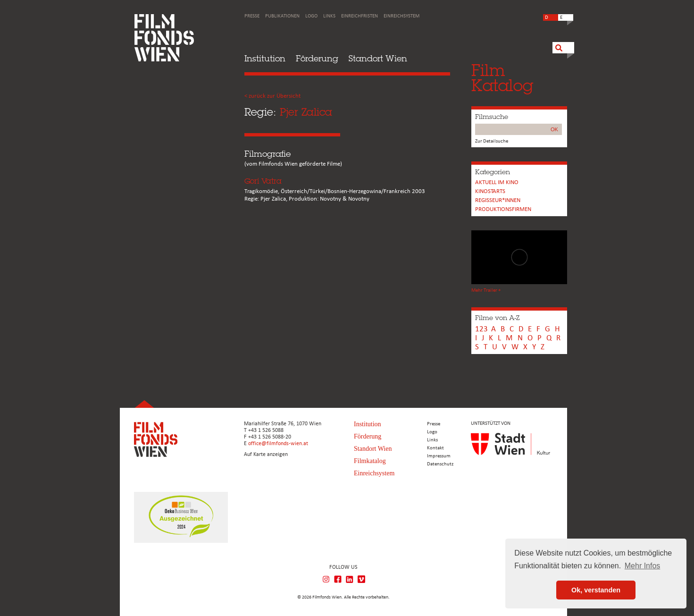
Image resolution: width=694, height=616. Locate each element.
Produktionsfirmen (503, 209)
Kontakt (435, 448)
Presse (252, 16)
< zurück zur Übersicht (272, 96)
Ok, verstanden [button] (596, 590)
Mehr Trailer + (486, 291)
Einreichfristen (360, 16)
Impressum (439, 456)
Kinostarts (490, 191)
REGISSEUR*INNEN (498, 200)
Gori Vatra (263, 181)
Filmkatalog (370, 461)
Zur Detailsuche (492, 141)
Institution (265, 58)
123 (481, 329)
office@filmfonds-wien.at (278, 444)
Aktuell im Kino (497, 182)
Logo (311, 16)
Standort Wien (378, 58)
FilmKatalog (502, 78)
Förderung (317, 58)
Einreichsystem (401, 16)
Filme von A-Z (497, 318)
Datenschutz (440, 464)
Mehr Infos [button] (643, 566)
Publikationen (282, 16)
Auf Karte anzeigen (266, 455)
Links (329, 16)
